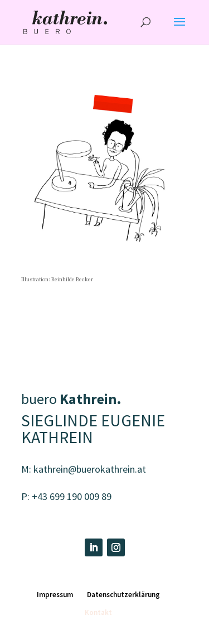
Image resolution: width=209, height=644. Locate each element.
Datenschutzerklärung (123, 595)
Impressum (55, 595)
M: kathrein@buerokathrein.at (84, 469)
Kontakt (98, 612)
